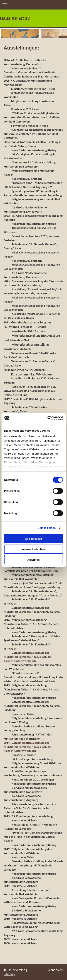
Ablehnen (33, 560)
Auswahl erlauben (33, 549)
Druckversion (15, 970)
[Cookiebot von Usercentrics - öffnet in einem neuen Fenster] (48, 418)
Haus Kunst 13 (15, 18)
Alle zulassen (33, 539)
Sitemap (9, 974)
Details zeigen (47, 528)
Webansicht (56, 970)
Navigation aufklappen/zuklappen (33, 5)
